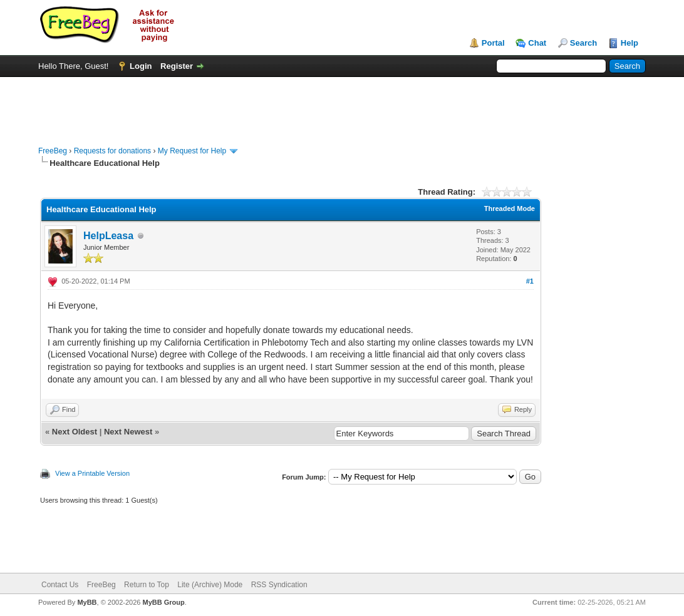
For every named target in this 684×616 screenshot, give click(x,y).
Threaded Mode (510, 208)
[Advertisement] (342, 105)
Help (630, 43)
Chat (537, 43)
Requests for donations (112, 151)
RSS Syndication (279, 585)
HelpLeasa (108, 236)
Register (177, 66)
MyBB (87, 602)
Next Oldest (75, 432)
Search (583, 43)
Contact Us (60, 585)
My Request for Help (192, 151)
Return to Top (147, 585)
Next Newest (128, 432)
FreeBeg (53, 151)
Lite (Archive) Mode (210, 585)
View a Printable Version (92, 473)
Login (141, 66)
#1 (530, 281)
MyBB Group (163, 602)
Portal (493, 43)
